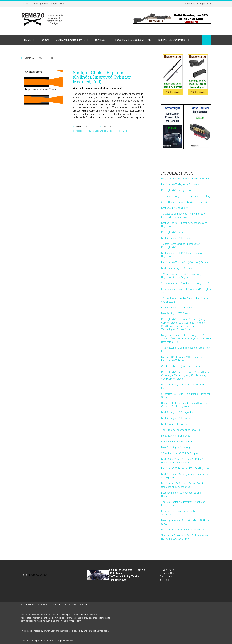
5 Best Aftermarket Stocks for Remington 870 (185, 283)
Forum (45, 40)
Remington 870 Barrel (173, 232)
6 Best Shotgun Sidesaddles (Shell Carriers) (184, 202)
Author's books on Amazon (75, 605)
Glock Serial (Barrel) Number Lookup (180, 366)
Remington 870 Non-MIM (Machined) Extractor (186, 262)
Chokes (103, 131)
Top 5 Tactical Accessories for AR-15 (181, 430)
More (125, 131)
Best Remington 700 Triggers (176, 308)
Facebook (35, 605)
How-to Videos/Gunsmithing (133, 40)
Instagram (56, 605)
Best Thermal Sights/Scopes (176, 268)
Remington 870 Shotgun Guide (49, 3)
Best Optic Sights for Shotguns (177, 447)
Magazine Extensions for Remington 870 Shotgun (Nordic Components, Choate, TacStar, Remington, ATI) (186, 339)
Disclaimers (166, 576)
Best (97, 131)
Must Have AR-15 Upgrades (176, 436)
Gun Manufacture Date (71, 40)
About (26, 3)
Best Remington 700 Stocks (176, 418)
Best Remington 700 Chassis (176, 313)
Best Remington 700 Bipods (176, 238)
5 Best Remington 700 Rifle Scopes (180, 453)
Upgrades (111, 131)
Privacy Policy (168, 570)
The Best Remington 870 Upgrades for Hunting (186, 196)
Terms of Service (95, 631)
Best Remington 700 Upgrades (177, 412)
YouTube (25, 605)
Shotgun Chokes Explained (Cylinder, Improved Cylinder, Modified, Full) (102, 77)
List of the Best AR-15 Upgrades (178, 442)
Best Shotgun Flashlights (174, 424)
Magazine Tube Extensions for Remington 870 (185, 179)
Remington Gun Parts (172, 40)
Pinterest (45, 605)
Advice (91, 131)
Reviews (100, 40)
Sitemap (164, 580)
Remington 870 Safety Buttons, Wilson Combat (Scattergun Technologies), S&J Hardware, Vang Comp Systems (186, 375)
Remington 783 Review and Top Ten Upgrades (185, 468)
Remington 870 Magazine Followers (180, 184)
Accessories (81, 131)
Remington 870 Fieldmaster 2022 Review (183, 530)
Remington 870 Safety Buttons (177, 190)
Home (28, 40)
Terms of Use (167, 573)
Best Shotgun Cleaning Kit (175, 208)
